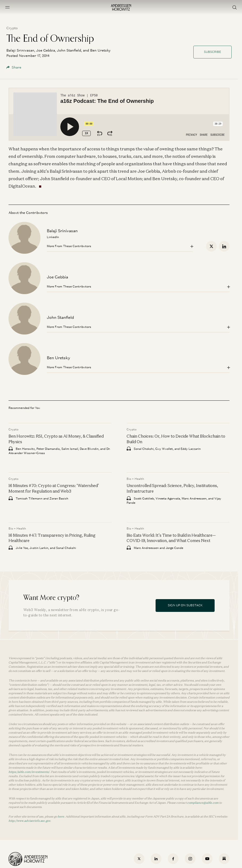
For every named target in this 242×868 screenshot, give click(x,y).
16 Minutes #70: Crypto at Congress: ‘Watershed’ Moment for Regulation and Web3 (54, 489)
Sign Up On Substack (185, 605)
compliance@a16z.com (203, 803)
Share (14, 67)
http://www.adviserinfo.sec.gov (29, 821)
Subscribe (212, 52)
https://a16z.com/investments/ (29, 772)
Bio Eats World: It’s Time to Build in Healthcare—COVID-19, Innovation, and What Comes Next (171, 538)
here (61, 816)
